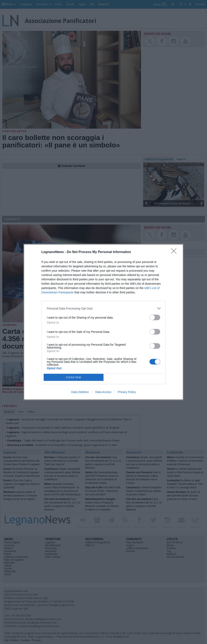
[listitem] (103, 308)
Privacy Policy (127, 392)
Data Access (103, 392)
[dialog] (103, 322)
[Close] (175, 252)
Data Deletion (80, 392)
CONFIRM (74, 377)
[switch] (155, 317)
